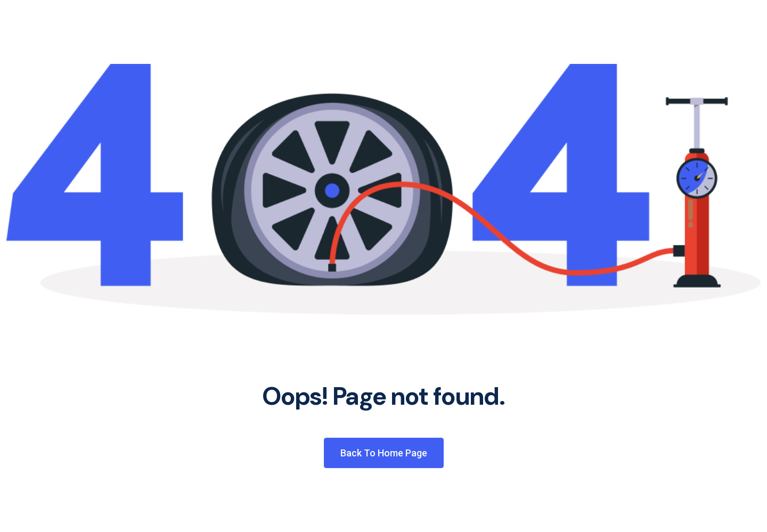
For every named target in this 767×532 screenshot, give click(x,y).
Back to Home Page (384, 453)
